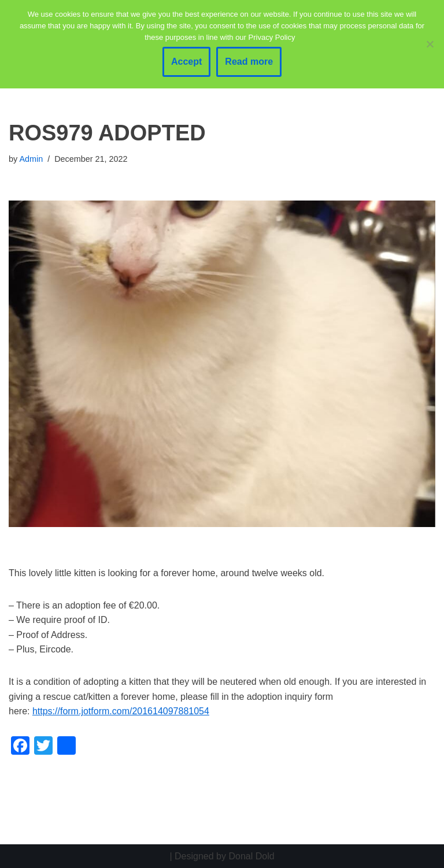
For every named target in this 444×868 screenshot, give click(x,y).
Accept (186, 62)
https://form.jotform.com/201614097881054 (121, 711)
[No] (430, 44)
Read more (249, 62)
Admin (31, 159)
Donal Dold (251, 856)
